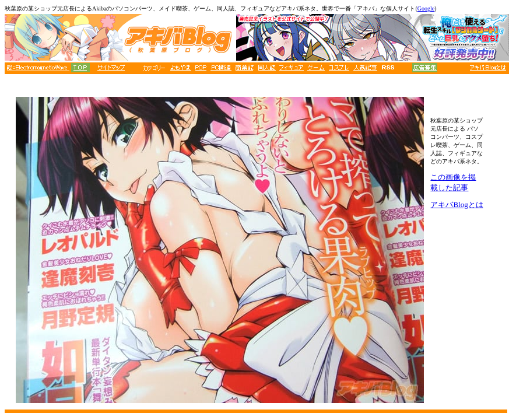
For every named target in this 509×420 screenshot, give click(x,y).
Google (426, 8)
